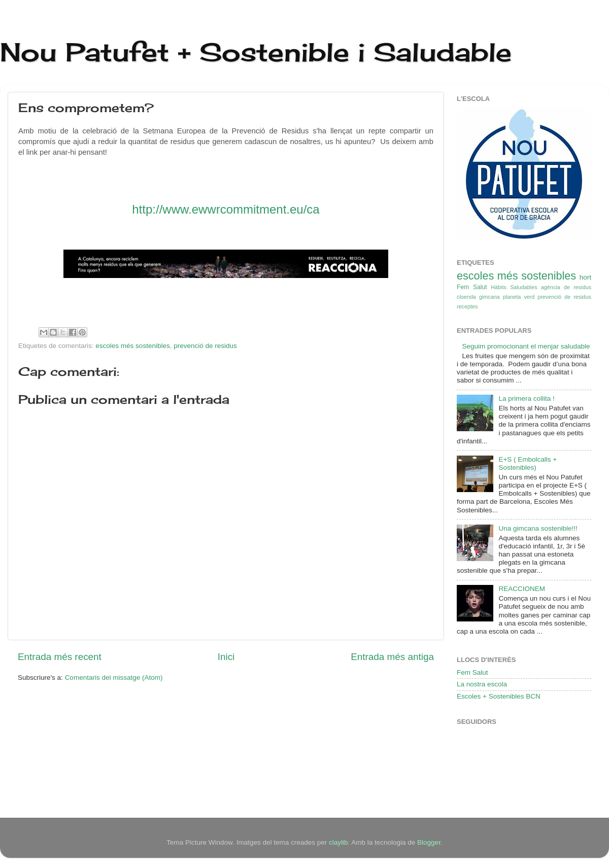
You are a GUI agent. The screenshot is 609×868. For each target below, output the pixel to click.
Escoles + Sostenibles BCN (499, 696)
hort (585, 277)
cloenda (466, 297)
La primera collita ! (526, 398)
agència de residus (566, 287)
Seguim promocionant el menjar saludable (526, 346)
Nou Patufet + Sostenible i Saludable (256, 52)
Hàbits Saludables (514, 287)
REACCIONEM (522, 589)
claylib (339, 842)
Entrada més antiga (392, 657)
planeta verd (519, 297)
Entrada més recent (60, 657)
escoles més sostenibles (132, 346)
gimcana (489, 297)
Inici (226, 657)
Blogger (429, 842)
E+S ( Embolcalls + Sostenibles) (528, 463)
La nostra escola (482, 684)
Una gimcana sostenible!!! (538, 528)
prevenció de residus (205, 346)
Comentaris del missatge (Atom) (114, 678)
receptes (467, 306)
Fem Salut (472, 287)
